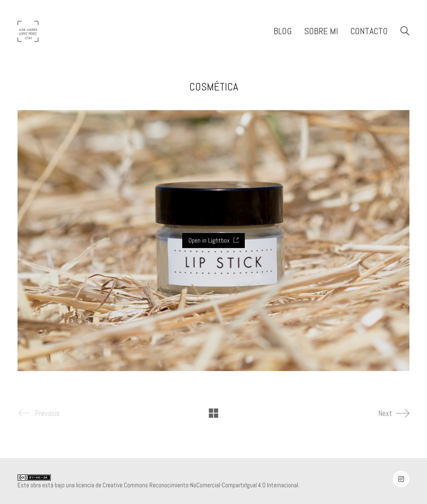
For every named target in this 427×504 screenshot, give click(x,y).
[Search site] (405, 32)
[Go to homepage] (28, 31)
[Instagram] (401, 479)
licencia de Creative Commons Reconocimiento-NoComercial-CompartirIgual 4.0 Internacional (187, 485)
